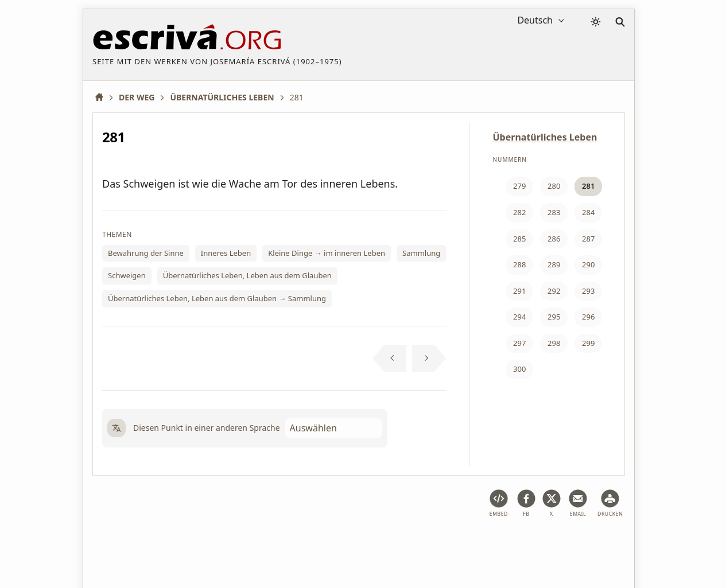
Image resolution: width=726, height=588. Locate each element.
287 (588, 239)
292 (554, 291)
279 (519, 186)
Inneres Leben (226, 253)
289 (554, 264)
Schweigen (127, 275)
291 (519, 291)
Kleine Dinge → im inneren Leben (327, 253)
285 (519, 239)
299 (588, 343)
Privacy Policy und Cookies (283, 544)
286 (554, 239)
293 (588, 291)
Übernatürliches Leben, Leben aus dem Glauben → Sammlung (217, 298)
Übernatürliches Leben (545, 137)
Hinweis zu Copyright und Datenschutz (419, 544)
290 (588, 264)
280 (554, 186)
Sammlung (421, 253)
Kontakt (520, 544)
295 (554, 317)
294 (519, 317)
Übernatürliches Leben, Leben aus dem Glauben (247, 275)
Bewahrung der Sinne (146, 253)
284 (588, 212)
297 (519, 343)
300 (519, 369)
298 (554, 343)
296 (588, 317)
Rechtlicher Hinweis (183, 544)
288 (519, 264)
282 (519, 212)
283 (554, 212)
